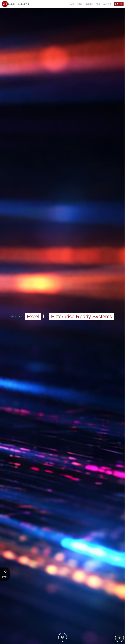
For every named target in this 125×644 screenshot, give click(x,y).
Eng (117, 3)
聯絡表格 (66, 449)
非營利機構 (22, 295)
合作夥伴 (89, 3)
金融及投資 (52, 295)
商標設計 (82, 300)
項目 (72, 3)
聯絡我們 (107, 3)
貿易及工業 (71, 295)
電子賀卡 (43, 300)
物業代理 (88, 295)
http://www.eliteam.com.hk (70, 284)
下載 (98, 3)
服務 (79, 3)
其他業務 (104, 295)
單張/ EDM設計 (62, 300)
